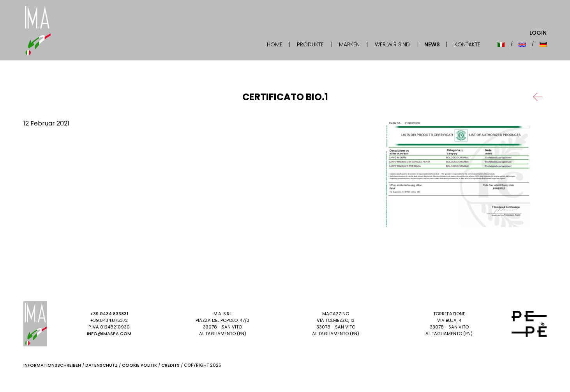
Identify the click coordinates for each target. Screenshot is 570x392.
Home (275, 44)
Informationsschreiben (52, 365)
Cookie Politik (139, 365)
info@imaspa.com (109, 334)
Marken (349, 44)
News (432, 44)
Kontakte (467, 44)
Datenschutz (101, 365)
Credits (170, 365)
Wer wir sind (392, 44)
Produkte (310, 44)
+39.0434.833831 (109, 314)
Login (538, 33)
